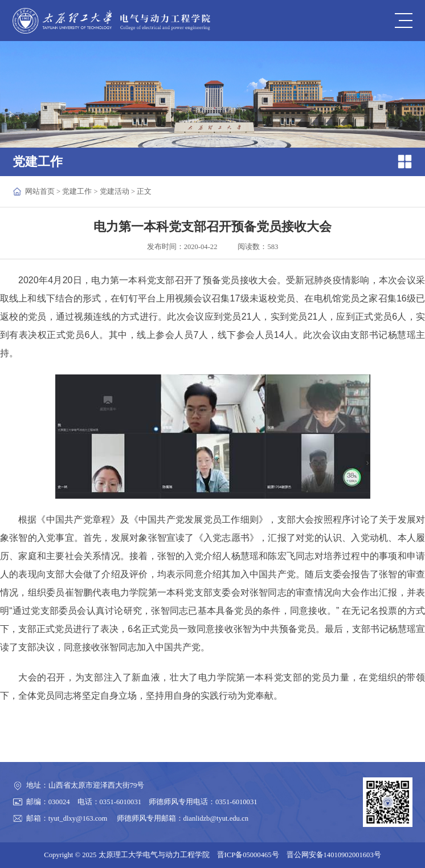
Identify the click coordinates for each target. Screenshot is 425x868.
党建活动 (115, 191)
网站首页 (40, 191)
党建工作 (77, 191)
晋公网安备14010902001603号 (334, 855)
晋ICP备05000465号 (248, 855)
